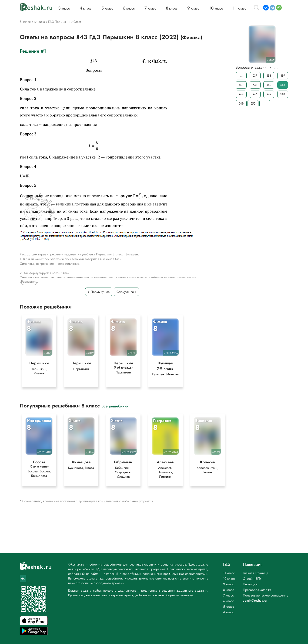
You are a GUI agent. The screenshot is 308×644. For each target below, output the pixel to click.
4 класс (229, 612)
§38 (269, 76)
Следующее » (126, 292)
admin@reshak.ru (255, 600)
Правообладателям (257, 590)
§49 (241, 103)
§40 (241, 85)
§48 (283, 94)
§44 (241, 94)
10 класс (229, 579)
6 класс (229, 601)
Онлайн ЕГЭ (252, 579)
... (241, 76)
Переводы (250, 584)
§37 (255, 76)
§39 (283, 76)
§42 (269, 85)
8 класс (229, 590)
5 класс (229, 607)
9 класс (229, 584)
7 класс (228, 595)
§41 (255, 85)
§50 (253, 103)
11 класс (229, 573)
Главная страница (256, 573)
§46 (255, 94)
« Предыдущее (99, 292)
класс (64, 8)
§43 (283, 85)
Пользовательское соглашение (266, 595)
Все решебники (115, 406)
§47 (269, 94)
